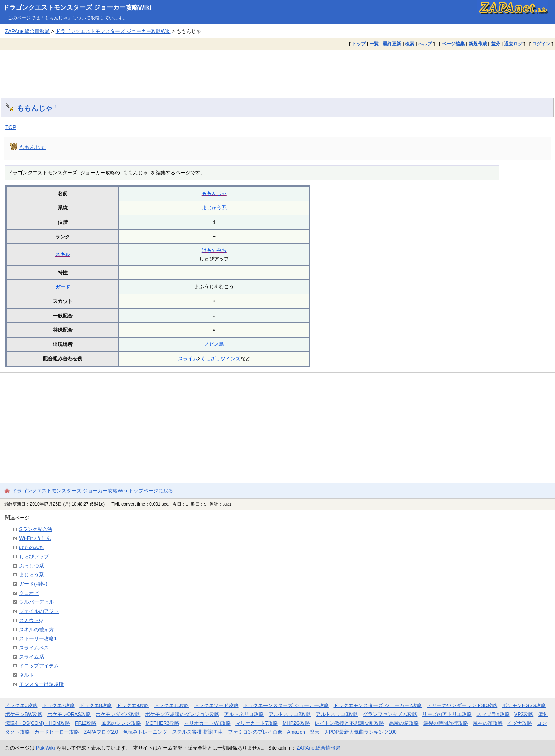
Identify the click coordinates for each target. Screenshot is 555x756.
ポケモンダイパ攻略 (118, 714)
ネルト (27, 675)
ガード (63, 287)
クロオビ (29, 593)
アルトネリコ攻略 (244, 714)
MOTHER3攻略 (162, 723)
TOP (11, 127)
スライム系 (32, 657)
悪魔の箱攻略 (404, 723)
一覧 (374, 44)
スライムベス (34, 648)
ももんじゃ (35, 108)
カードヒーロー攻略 (57, 732)
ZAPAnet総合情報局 (27, 31)
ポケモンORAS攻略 (69, 714)
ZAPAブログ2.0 (101, 732)
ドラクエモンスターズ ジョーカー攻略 (286, 705)
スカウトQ (31, 620)
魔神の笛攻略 (488, 723)
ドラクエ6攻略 (21, 705)
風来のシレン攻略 (121, 723)
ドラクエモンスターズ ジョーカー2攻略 (378, 705)
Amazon (296, 732)
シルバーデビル (36, 602)
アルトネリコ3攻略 (337, 714)
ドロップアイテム (39, 666)
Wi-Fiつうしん (35, 538)
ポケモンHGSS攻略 (524, 705)
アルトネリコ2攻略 (290, 714)
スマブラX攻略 (493, 714)
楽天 (315, 732)
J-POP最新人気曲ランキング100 (361, 732)
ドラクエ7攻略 (58, 705)
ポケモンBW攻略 (24, 714)
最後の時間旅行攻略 (446, 723)
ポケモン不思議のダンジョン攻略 (182, 714)
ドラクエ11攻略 (171, 705)
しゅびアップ (34, 557)
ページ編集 (453, 44)
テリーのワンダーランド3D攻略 (462, 705)
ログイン (541, 44)
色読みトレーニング (145, 732)
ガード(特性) (33, 584)
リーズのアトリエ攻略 (447, 714)
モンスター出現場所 (41, 684)
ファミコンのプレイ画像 (255, 732)
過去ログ (513, 44)
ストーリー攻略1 (38, 638)
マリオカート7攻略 (257, 723)
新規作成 (478, 44)
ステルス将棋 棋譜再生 (198, 732)
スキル (63, 254)
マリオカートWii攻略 (207, 723)
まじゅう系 (214, 208)
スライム (188, 359)
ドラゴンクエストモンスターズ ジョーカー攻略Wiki (77, 7)
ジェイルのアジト (39, 611)
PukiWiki (45, 748)
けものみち (214, 250)
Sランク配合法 (36, 529)
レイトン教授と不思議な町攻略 (349, 723)
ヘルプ (425, 44)
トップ (359, 44)
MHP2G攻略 (296, 723)
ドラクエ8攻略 (96, 705)
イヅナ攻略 (520, 723)
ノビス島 (214, 344)
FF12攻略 (86, 723)
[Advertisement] (277, 69)
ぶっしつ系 (32, 566)
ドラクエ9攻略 (133, 705)
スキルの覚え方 (36, 630)
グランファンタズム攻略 (390, 714)
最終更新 (392, 44)
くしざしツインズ (221, 359)
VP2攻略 (524, 714)
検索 (410, 44)
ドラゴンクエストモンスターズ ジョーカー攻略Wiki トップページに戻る (93, 491)
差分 (496, 44)
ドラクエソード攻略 (216, 705)
